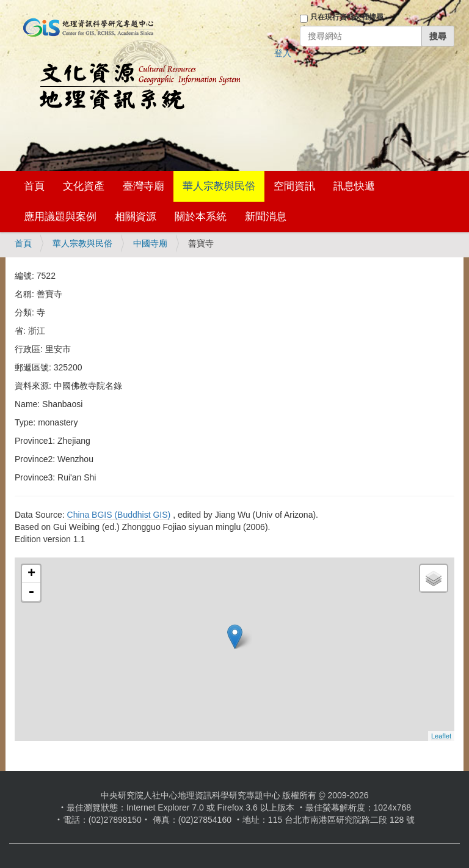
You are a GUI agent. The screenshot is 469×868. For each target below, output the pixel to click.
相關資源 (136, 217)
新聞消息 (266, 217)
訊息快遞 (354, 186)
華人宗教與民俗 (219, 186)
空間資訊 (294, 186)
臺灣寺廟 (144, 186)
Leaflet (441, 736)
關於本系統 (201, 217)
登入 (283, 53)
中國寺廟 (150, 243)
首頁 (34, 186)
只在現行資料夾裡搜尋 (347, 17)
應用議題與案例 (60, 217)
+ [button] (31, 574)
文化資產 (84, 186)
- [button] (31, 592)
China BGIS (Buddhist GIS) (119, 515)
